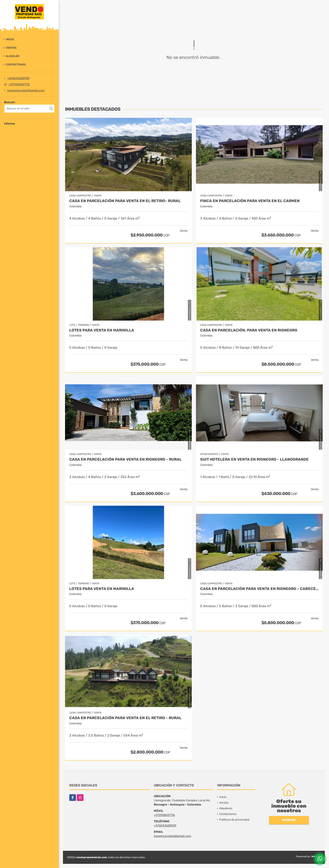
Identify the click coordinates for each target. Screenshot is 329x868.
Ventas (11, 48)
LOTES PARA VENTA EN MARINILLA (102, 330)
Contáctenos (16, 64)
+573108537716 (19, 84)
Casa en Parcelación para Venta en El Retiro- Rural (125, 201)
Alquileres (226, 808)
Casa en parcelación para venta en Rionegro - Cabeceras (259, 589)
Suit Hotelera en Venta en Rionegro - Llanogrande (254, 459)
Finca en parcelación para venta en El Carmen (250, 201)
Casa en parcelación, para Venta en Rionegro (249, 330)
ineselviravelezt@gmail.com (26, 90)
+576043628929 (18, 78)
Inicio (10, 39)
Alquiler (13, 56)
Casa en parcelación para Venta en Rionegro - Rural (125, 459)
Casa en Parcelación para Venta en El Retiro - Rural (125, 718)
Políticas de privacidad (234, 820)
